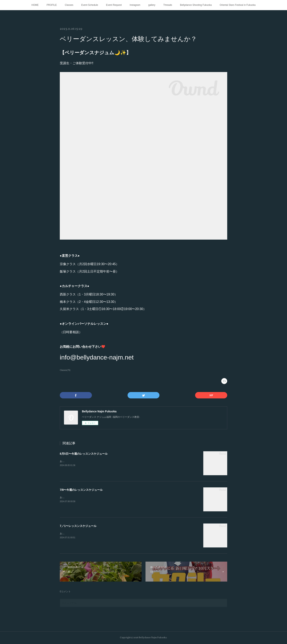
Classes (69, 5)
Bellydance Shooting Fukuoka (196, 5)
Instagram (135, 5)
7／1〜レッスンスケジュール (78, 526)
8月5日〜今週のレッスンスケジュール (84, 454)
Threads (168, 5)
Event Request (114, 5)
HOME (35, 5)
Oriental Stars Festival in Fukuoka (238, 5)
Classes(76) (65, 370)
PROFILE (52, 5)
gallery (152, 5)
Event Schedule (90, 5)
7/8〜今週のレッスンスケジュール (81, 490)
